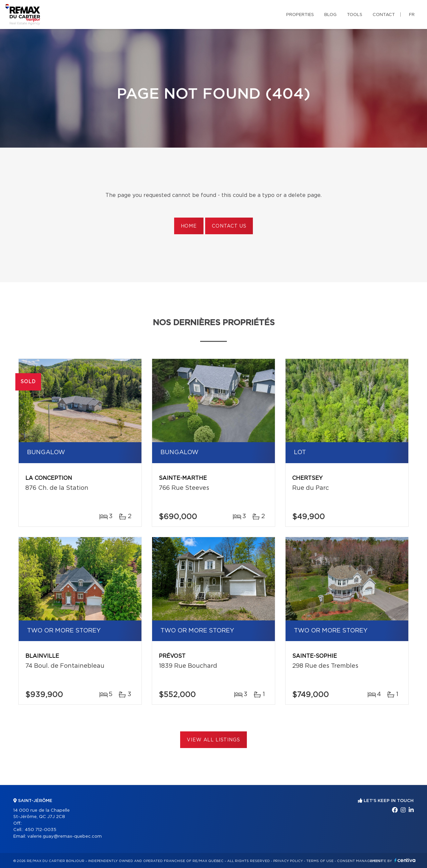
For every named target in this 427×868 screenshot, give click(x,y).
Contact (384, 15)
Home (189, 226)
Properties (300, 15)
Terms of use (320, 861)
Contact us (229, 226)
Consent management (360, 861)
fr (412, 15)
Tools (355, 15)
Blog (330, 15)
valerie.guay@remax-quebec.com (65, 837)
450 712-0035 (41, 830)
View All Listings (213, 740)
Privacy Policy (288, 861)
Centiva (405, 860)
